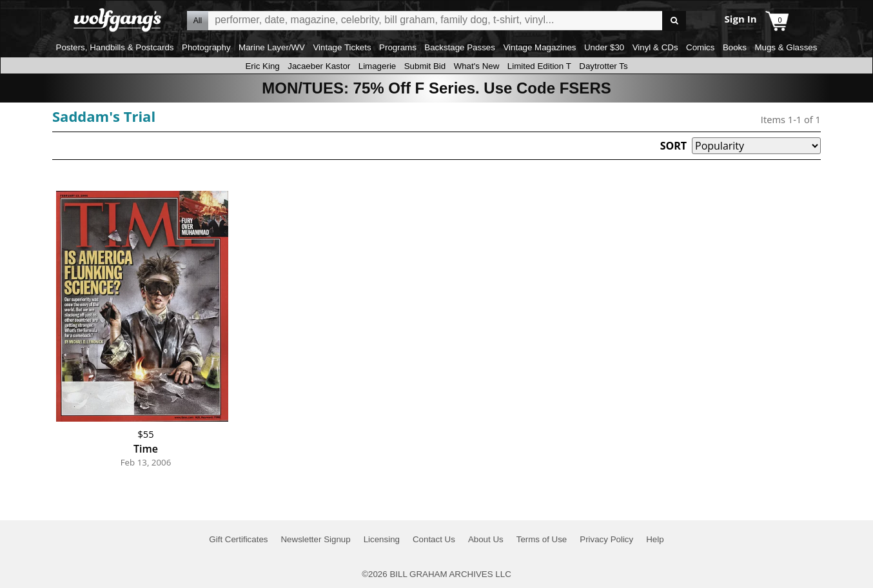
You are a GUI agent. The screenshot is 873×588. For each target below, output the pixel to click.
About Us (486, 539)
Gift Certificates (238, 539)
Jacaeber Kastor (319, 66)
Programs (398, 47)
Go (674, 21)
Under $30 (604, 47)
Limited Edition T (539, 66)
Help (655, 539)
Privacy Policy (606, 539)
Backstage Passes (460, 47)
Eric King (262, 66)
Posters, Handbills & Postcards (115, 47)
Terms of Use (542, 539)
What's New (477, 66)
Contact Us (434, 539)
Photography (206, 47)
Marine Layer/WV (272, 47)
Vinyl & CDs (655, 47)
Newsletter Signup (315, 539)
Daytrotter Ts (603, 66)
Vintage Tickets (342, 47)
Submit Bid (425, 66)
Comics (700, 47)
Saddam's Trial (104, 116)
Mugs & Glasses (786, 47)
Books (735, 47)
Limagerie (378, 66)
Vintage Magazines (539, 47)
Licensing (382, 539)
